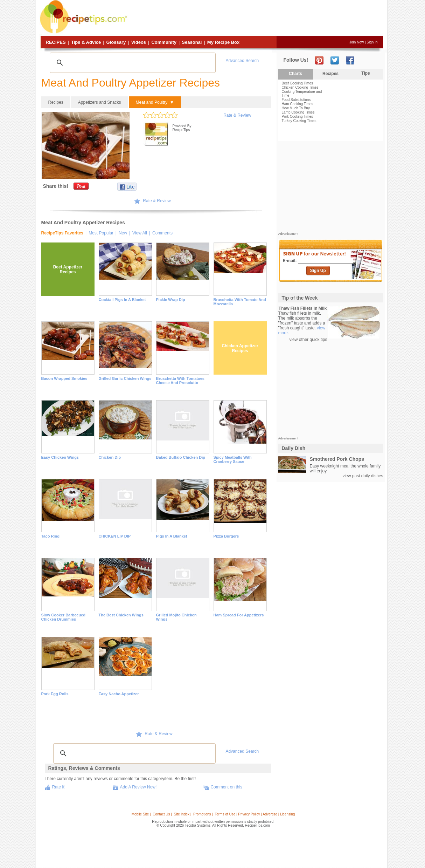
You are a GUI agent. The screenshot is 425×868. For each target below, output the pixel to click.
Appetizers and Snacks (100, 102)
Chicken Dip (110, 457)
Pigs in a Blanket (172, 536)
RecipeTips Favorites (62, 233)
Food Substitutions (296, 100)
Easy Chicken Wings (60, 457)
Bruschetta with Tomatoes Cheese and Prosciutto (180, 381)
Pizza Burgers (226, 536)
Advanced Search (242, 61)
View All (140, 233)
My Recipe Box (223, 42)
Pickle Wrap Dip (171, 300)
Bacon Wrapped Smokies (64, 378)
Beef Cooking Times (298, 83)
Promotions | (203, 814)
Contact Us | (162, 814)
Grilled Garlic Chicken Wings (125, 378)
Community (164, 42)
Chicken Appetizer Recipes (240, 348)
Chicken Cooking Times (300, 87)
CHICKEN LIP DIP (115, 536)
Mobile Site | (141, 814)
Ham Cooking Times (298, 104)
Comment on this (226, 787)
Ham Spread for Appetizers (239, 615)
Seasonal (192, 42)
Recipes (56, 42)
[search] (132, 63)
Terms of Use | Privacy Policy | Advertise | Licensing (255, 814)
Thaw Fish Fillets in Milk (303, 308)
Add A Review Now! (138, 787)
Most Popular (101, 233)
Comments (162, 233)
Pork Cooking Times (297, 117)
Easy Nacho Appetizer (119, 694)
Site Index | (183, 814)
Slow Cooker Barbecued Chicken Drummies (64, 617)
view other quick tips (308, 340)
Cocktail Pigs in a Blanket (122, 300)
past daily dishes (368, 476)
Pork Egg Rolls (55, 694)
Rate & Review (237, 115)
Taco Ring (50, 536)
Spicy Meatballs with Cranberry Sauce (233, 459)
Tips (365, 73)
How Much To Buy (296, 108)
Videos (139, 42)
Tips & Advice (86, 42)
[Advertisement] (256, 19)
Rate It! (59, 787)
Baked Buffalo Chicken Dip (181, 457)
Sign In (372, 42)
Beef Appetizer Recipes (68, 269)
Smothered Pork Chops (337, 459)
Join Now (357, 42)
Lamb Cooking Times (298, 112)
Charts (295, 74)
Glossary (116, 42)
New (123, 233)
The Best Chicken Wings (121, 615)
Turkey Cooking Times (299, 121)
